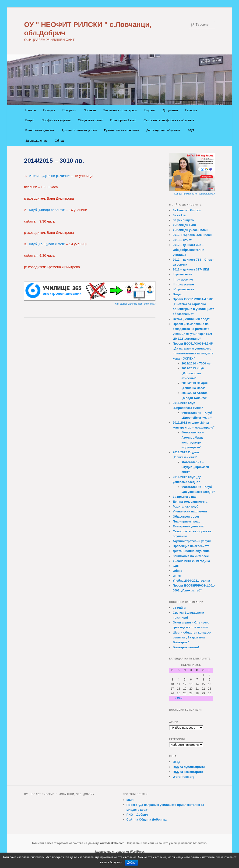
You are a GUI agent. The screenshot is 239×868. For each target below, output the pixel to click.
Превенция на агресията (121, 130)
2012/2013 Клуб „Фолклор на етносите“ (193, 373)
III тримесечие (183, 284)
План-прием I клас (123, 120)
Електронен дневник (40, 130)
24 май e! (179, 608)
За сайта (179, 215)
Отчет (177, 576)
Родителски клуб (185, 506)
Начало (30, 110)
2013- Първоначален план (192, 235)
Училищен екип (184, 225)
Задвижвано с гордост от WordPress (119, 852)
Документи (170, 110)
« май (178, 698)
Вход (176, 762)
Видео (30, 120)
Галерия (191, 110)
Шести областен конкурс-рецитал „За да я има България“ (192, 637)
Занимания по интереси (120, 110)
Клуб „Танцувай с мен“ (47, 244)
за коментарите (188, 772)
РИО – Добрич (137, 815)
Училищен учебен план (190, 230)
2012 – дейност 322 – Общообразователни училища (188, 250)
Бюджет (150, 110)
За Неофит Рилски (187, 210)
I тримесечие (182, 274)
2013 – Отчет (182, 240)
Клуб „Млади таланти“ (47, 210)
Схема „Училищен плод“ (191, 319)
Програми (69, 110)
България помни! (186, 647)
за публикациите (189, 767)
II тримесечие (183, 279)
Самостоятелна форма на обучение (169, 120)
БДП (191, 130)
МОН (130, 800)
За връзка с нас (36, 141)
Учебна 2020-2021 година (191, 581)
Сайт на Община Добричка (147, 819)
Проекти (90, 110)
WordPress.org (184, 777)
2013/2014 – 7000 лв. (197, 363)
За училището (183, 220)
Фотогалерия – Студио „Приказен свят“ (195, 467)
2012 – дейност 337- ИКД (191, 269)
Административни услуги (79, 130)
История (49, 110)
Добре (131, 863)
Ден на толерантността (190, 502)
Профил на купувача (56, 120)
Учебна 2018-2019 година (191, 561)
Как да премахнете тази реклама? (135, 304)
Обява (59, 141)
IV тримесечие (183, 289)
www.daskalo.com (112, 843)
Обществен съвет (90, 120)
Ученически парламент (190, 511)
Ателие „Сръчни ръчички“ (49, 176)
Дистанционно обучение (163, 130)
